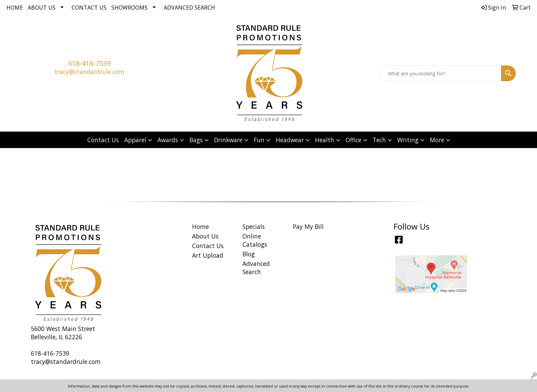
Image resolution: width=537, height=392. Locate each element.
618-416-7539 (89, 63)
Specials (254, 226)
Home (15, 8)
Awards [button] (168, 140)
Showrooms (129, 8)
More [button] (437, 140)
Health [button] (325, 140)
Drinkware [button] (228, 140)
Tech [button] (379, 140)
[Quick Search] (440, 73)
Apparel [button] (135, 140)
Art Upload (208, 255)
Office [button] (353, 140)
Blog (249, 254)
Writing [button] (408, 140)
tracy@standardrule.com (89, 72)
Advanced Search (189, 8)
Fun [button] (259, 140)
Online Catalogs (255, 240)
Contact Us (89, 8)
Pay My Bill (308, 226)
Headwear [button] (290, 140)
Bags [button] (196, 140)
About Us (42, 8)
